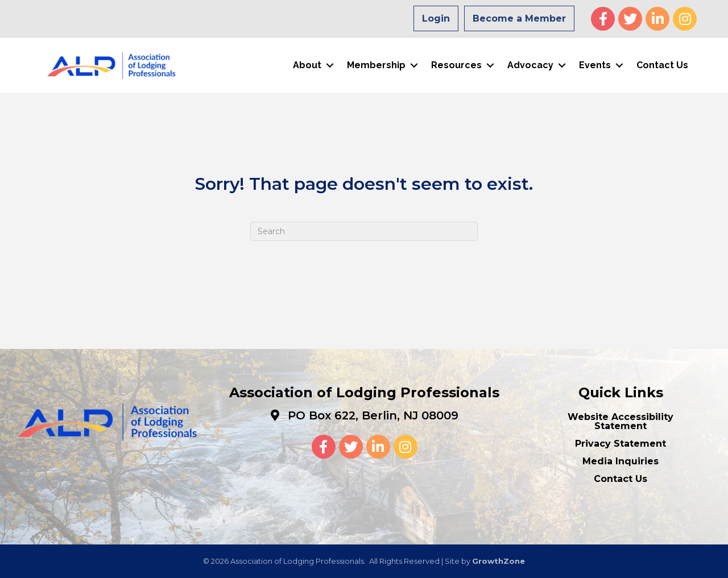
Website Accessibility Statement (621, 421)
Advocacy (530, 65)
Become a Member (519, 18)
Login (436, 18)
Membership (376, 65)
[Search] (364, 231)
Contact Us (662, 65)
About (307, 65)
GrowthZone (499, 561)
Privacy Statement (621, 444)
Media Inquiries (621, 461)
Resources (456, 65)
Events (595, 65)
